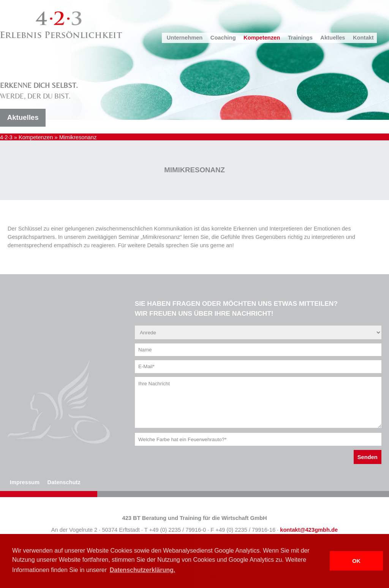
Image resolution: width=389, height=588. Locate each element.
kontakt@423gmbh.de (309, 530)
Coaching (223, 38)
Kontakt (363, 38)
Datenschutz (64, 482)
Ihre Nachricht (258, 402)
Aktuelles (333, 38)
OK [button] (356, 561)
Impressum (25, 482)
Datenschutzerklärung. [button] (142, 570)
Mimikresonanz (78, 137)
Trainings (300, 38)
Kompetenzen (262, 38)
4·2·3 (6, 137)
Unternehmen (185, 38)
